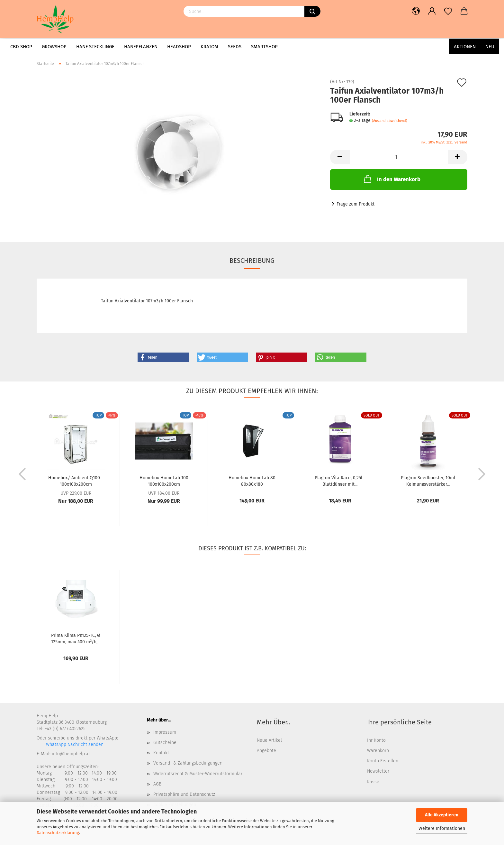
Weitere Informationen (442, 828)
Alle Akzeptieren (442, 815)
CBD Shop (21, 47)
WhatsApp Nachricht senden (74, 744)
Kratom (209, 47)
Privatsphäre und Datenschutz (184, 794)
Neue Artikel (269, 740)
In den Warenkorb (392, 179)
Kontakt (161, 753)
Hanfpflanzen (141, 47)
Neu (490, 47)
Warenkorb (378, 751)
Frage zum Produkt (355, 204)
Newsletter (378, 771)
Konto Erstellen (383, 761)
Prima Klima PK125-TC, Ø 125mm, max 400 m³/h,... (76, 638)
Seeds (235, 47)
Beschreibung (252, 261)
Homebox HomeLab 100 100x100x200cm (164, 481)
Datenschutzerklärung (58, 833)
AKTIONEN (465, 47)
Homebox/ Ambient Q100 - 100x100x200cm (76, 481)
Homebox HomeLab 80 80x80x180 (252, 481)
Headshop (179, 47)
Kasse (373, 782)
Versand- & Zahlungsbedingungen (188, 763)
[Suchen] (312, 11)
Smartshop (264, 47)
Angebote (266, 751)
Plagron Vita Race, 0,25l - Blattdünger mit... (340, 481)
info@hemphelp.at (71, 754)
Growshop (54, 47)
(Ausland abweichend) (390, 121)
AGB (157, 784)
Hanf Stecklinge (95, 47)
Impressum (165, 732)
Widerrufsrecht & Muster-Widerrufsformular (198, 774)
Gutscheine (165, 743)
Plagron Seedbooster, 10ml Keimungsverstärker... (428, 481)
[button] (163, 357)
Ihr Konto (376, 740)
